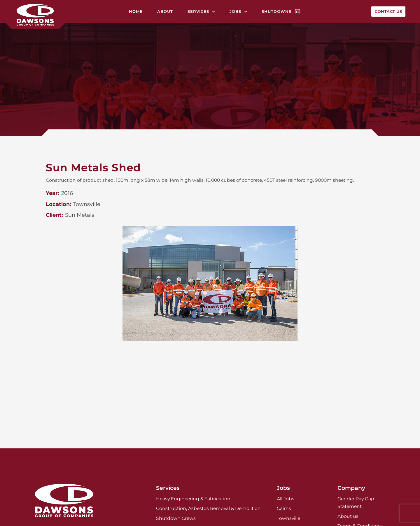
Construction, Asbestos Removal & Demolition (208, 508)
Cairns (284, 508)
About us (348, 516)
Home (136, 11)
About (165, 11)
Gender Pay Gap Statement (356, 503)
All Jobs (286, 499)
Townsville (288, 518)
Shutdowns (276, 11)
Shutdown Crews (176, 518)
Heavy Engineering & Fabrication (193, 499)
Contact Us (388, 11)
